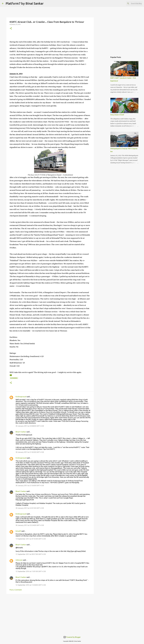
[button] (11, 29)
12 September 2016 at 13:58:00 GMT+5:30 (31, 585)
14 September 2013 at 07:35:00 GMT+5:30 (31, 539)
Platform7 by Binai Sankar (25, 3)
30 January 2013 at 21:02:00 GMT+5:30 (30, 452)
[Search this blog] (132, 3)
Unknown (19, 560)
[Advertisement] (50, 611)
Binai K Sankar (21, 432)
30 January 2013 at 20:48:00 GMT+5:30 (30, 426)
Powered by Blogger (72, 637)
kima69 (18, 531)
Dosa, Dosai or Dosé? (117, 115)
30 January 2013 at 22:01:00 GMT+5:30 (30, 508)
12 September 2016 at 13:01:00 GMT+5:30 (31, 571)
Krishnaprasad (21, 397)
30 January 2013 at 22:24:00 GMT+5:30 (30, 525)
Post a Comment (16, 590)
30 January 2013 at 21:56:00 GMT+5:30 (30, 485)
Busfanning (14, 378)
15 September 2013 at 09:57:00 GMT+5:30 (31, 554)
